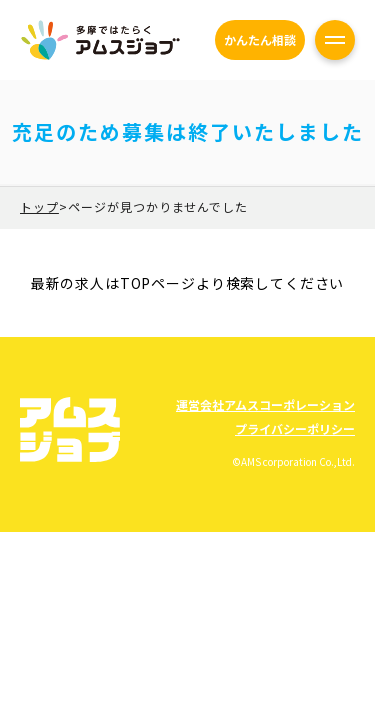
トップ (39, 206)
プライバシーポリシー (295, 428)
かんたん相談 (260, 39)
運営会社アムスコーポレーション (265, 404)
